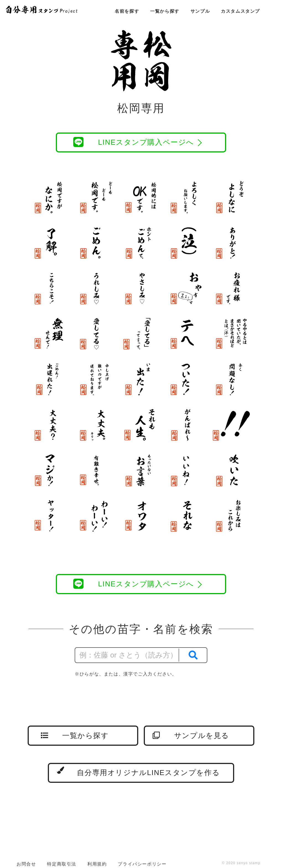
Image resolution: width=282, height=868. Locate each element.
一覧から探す (165, 11)
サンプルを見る (191, 736)
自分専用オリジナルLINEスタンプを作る (138, 772)
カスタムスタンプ (240, 11)
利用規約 (97, 864)
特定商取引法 (62, 864)
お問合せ (26, 864)
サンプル (200, 11)
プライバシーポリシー (142, 864)
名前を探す (127, 11)
